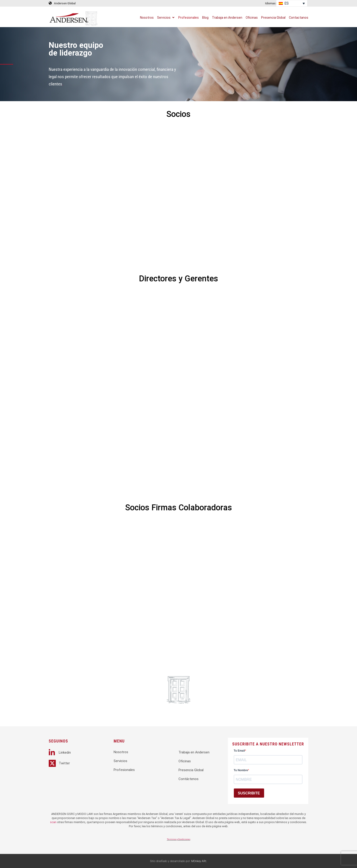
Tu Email (239, 751)
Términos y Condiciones (179, 839)
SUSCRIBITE (249, 793)
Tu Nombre (241, 770)
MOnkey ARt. (199, 861)
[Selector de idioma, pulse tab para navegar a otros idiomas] (292, 3)
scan (53, 822)
